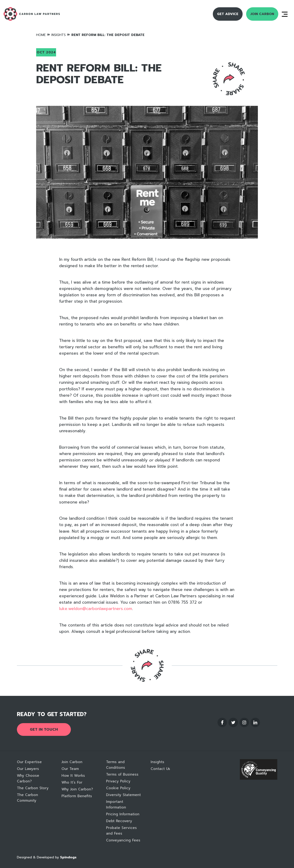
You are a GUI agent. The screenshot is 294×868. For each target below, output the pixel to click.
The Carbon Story (33, 788)
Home (41, 35)
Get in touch (44, 729)
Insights (59, 35)
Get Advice (228, 14)
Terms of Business (122, 774)
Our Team (70, 769)
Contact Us (160, 769)
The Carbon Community (27, 798)
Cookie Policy (118, 788)
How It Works (73, 776)
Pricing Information (123, 814)
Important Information (116, 805)
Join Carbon (262, 14)
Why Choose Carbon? (28, 778)
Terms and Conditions (116, 765)
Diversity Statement (123, 795)
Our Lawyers (28, 769)
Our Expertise (29, 762)
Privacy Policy (118, 781)
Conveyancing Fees (123, 840)
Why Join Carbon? (77, 789)
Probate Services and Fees (121, 831)
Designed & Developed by (47, 857)
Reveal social (229, 79)
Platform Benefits (77, 796)
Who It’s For (72, 782)
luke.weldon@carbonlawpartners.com (96, 609)
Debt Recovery (119, 821)
